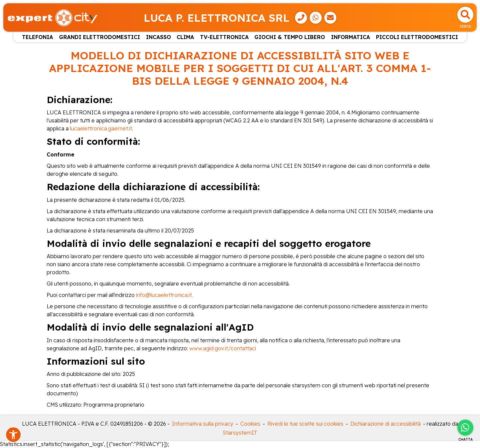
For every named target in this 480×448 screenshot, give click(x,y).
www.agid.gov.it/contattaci (223, 348)
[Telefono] (301, 18)
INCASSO (158, 37)
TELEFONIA (37, 37)
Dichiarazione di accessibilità (385, 424)
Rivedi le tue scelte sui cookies (305, 424)
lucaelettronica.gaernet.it (101, 128)
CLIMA (185, 37)
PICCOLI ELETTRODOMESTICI (417, 37)
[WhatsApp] (316, 18)
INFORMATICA (350, 37)
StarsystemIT (240, 433)
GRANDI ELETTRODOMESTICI (99, 37)
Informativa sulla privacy (203, 424)
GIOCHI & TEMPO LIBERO (290, 37)
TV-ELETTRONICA (224, 37)
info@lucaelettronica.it (164, 295)
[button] (13, 435)
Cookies (250, 424)
